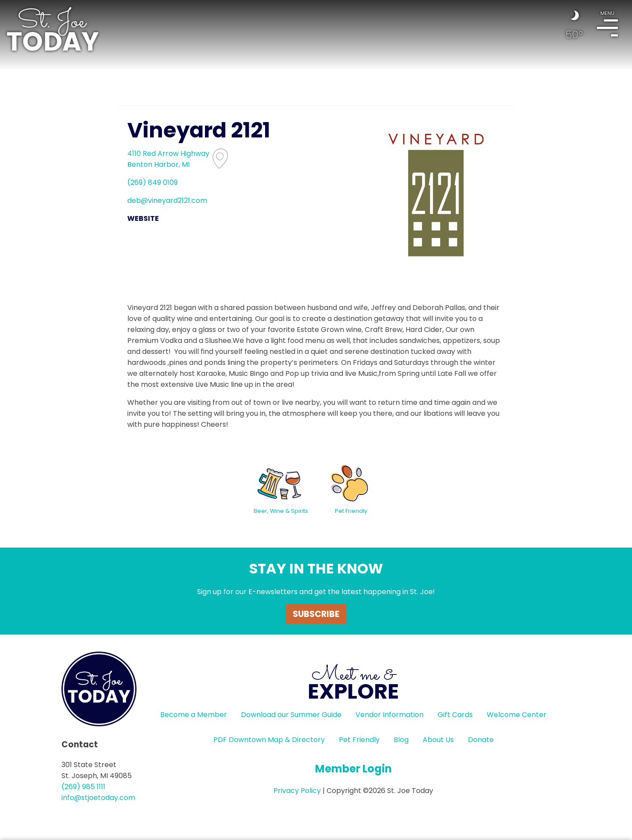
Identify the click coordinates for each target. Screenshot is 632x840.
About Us (438, 740)
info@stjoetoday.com (98, 798)
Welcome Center (517, 715)
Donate (481, 740)
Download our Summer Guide (291, 715)
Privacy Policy (297, 791)
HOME (53, 29)
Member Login (354, 769)
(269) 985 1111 (83, 787)
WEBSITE (143, 218)
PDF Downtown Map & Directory (269, 740)
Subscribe (316, 614)
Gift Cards (455, 715)
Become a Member (194, 715)
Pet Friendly (359, 740)
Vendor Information (390, 715)
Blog (401, 740)
